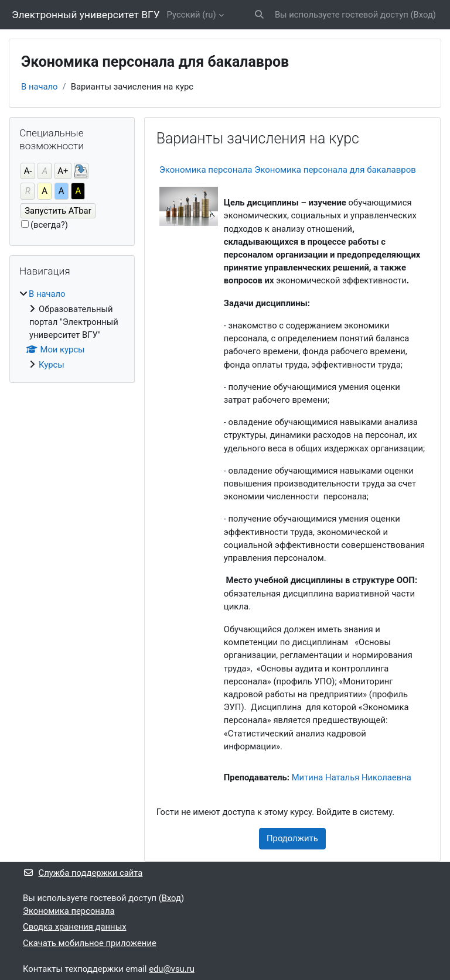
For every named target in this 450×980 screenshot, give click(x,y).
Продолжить (292, 838)
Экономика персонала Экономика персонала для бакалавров (288, 170)
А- (28, 171)
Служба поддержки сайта (83, 873)
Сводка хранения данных (74, 927)
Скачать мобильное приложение (90, 943)
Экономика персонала (69, 911)
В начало (40, 87)
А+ (63, 171)
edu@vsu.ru (172, 969)
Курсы (52, 365)
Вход (423, 15)
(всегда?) (49, 225)
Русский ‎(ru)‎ (192, 15)
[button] (259, 15)
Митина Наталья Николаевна (352, 777)
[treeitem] (72, 329)
